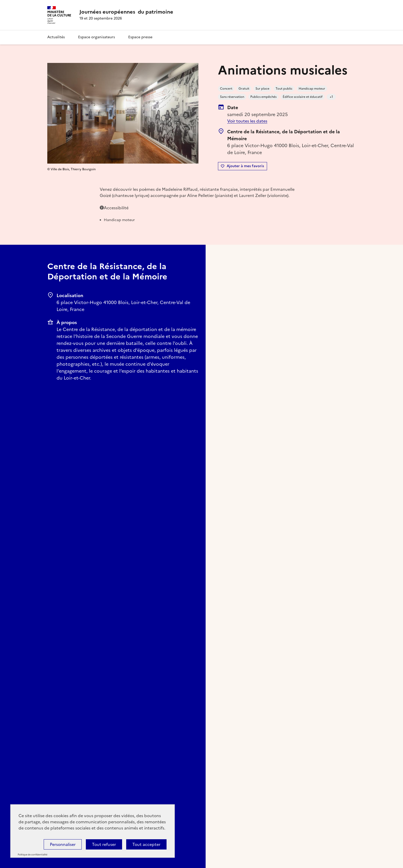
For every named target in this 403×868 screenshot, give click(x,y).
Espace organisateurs (97, 37)
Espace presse (140, 37)
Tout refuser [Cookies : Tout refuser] (104, 844)
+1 (331, 97)
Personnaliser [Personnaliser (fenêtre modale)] (63, 844)
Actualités (56, 37)
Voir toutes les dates (247, 121)
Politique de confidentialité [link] (33, 855)
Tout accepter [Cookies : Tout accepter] (146, 844)
